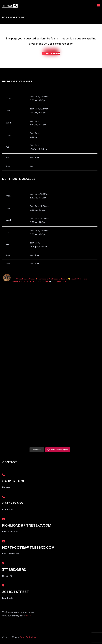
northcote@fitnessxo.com (28, 548)
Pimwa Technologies (28, 637)
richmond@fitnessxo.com (27, 526)
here (28, 616)
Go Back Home (51, 53)
